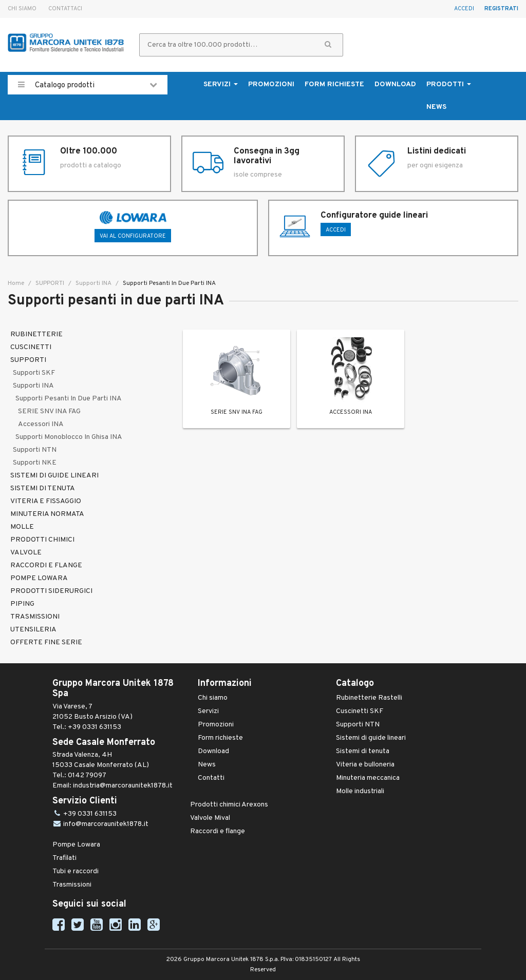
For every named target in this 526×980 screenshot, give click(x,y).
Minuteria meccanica (368, 778)
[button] (328, 45)
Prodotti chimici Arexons (229, 805)
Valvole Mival (210, 818)
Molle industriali (360, 791)
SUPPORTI (49, 283)
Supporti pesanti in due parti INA (69, 399)
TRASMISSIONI (35, 617)
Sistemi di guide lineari (371, 738)
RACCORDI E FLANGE (46, 565)
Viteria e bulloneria (365, 765)
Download (395, 84)
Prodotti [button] (449, 84)
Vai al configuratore (133, 236)
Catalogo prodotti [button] (88, 85)
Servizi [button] (221, 84)
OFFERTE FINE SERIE (46, 642)
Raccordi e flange (218, 831)
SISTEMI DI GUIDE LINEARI (54, 476)
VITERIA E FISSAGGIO (46, 501)
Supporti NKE (35, 463)
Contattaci (65, 9)
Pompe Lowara (76, 845)
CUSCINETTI (31, 347)
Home (16, 283)
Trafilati (64, 858)
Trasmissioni (72, 885)
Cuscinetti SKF (360, 711)
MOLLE (22, 527)
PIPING (22, 604)
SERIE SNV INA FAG (49, 411)
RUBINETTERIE (36, 334)
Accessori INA (41, 424)
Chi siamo (22, 9)
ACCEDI (336, 230)
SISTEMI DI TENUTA (43, 488)
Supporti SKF (34, 373)
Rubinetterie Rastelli (369, 698)
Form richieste (334, 84)
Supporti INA (93, 283)
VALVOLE (26, 553)
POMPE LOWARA (39, 578)
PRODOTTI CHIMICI (42, 540)
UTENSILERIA (33, 630)
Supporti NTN (35, 450)
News (436, 107)
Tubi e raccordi (76, 871)
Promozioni (271, 84)
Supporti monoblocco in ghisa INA (69, 437)
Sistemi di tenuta (363, 751)
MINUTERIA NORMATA (47, 514)
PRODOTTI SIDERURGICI (51, 591)
